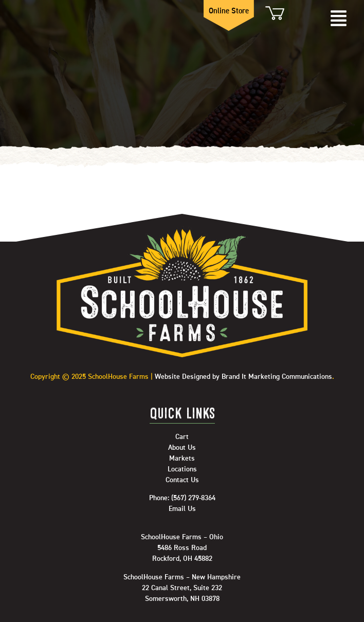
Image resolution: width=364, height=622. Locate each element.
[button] (338, 19)
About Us (182, 448)
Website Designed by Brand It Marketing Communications (243, 377)
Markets (182, 459)
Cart (274, 13)
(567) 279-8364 (193, 498)
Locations (182, 469)
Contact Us (182, 480)
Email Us (182, 509)
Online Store (229, 11)
